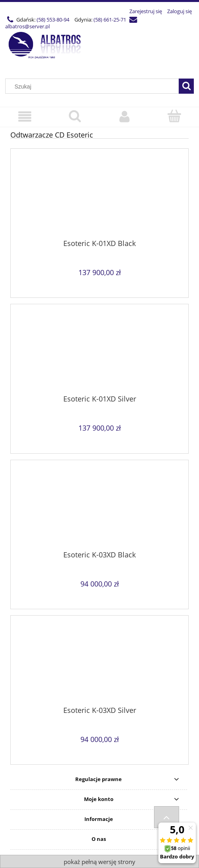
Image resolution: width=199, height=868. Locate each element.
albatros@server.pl (27, 26)
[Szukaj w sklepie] (94, 87)
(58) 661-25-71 (110, 20)
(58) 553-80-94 (53, 20)
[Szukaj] (186, 86)
